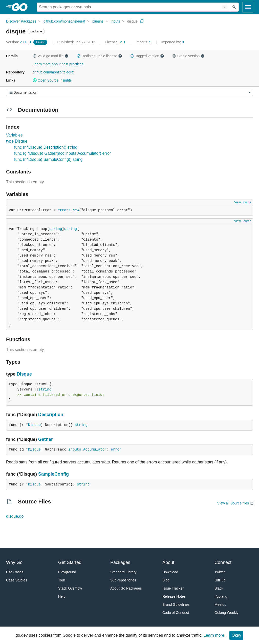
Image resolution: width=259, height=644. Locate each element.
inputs (115, 21)
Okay (236, 635)
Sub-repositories (123, 580)
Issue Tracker (173, 588)
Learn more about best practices (58, 64)
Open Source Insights (52, 80)
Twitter (220, 572)
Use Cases (15, 572)
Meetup (220, 604)
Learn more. (214, 635)
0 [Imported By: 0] (173, 42)
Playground (67, 572)
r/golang (221, 596)
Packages (120, 562)
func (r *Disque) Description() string (46, 147)
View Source (243, 202)
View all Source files (233, 503)
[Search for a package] (133, 7)
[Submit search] (234, 7)
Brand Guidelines (176, 604)
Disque (24, 374)
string (56, 229)
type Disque (17, 141)
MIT (122, 42)
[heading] (21, 7)
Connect (223, 562)
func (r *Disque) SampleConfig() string (48, 159)
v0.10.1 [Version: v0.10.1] (19, 42)
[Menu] (129, 92)
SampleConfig (53, 474)
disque (132, 21)
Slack (219, 588)
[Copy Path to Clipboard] (142, 21)
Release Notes (174, 596)
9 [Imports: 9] (144, 42)
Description (51, 415)
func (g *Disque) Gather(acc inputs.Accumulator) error (62, 153)
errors (64, 210)
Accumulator (95, 450)
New (76, 210)
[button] (35, 56)
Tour (62, 580)
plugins (98, 21)
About (168, 562)
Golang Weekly (226, 613)
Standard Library (123, 572)
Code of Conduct (176, 613)
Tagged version (147, 56)
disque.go (15, 516)
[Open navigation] (248, 7)
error (116, 450)
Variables (14, 135)
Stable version (188, 56)
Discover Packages (21, 21)
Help (62, 596)
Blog (166, 580)
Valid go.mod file (51, 56)
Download (170, 572)
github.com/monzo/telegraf (64, 21)
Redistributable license (99, 56)
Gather (46, 439)
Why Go (14, 562)
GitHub (220, 580)
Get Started (70, 562)
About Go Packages (126, 588)
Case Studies (17, 580)
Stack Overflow (70, 588)
